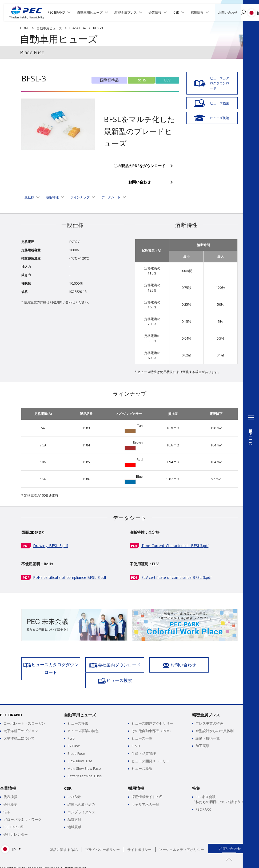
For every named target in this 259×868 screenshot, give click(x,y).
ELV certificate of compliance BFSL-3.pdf (176, 577)
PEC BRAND (11, 707)
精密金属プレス (206, 707)
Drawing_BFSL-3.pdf (51, 546)
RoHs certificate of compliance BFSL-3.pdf (70, 577)
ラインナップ (80, 197)
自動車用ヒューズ (49, 28)
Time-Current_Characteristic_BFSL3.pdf (175, 546)
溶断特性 (52, 197)
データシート (111, 197)
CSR (68, 780)
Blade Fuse (78, 28)
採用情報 (136, 780)
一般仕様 (28, 197)
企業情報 (8, 780)
